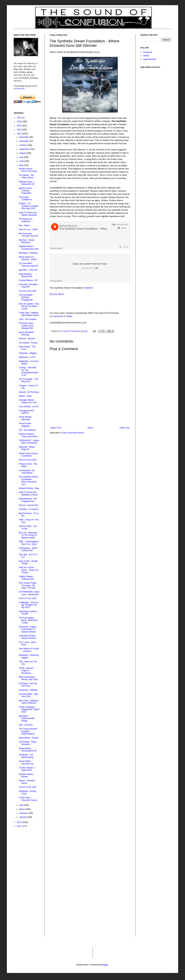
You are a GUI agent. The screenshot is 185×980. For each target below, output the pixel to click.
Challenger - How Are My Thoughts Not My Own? (29, 605)
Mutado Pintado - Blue (29, 488)
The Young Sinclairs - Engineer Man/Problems (29, 731)
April (22, 805)
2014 (20, 130)
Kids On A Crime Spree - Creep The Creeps (29, 570)
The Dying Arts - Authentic (26, 220)
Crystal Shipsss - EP (28, 280)
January (23, 817)
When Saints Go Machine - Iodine (28, 258)
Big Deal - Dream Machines (27, 241)
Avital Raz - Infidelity (28, 690)
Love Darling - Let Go (29, 407)
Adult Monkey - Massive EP (26, 275)
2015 (20, 126)
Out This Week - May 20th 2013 (28, 695)
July (21, 157)
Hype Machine (150, 59)
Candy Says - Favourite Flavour (28, 799)
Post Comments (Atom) (73, 433)
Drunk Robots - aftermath (26, 418)
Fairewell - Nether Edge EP (27, 448)
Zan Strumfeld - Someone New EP (29, 265)
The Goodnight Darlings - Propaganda (26, 297)
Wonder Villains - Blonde (27, 775)
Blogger (105, 965)
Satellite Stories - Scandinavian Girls (29, 248)
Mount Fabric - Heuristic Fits (26, 762)
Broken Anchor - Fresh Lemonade (28, 170)
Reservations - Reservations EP (28, 750)
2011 (20, 826)
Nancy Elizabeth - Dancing (27, 333)
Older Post (124, 428)
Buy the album (57, 294)
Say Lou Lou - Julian (28, 229)
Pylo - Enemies (26, 725)
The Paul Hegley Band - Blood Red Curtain (28, 620)
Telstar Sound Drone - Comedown (29, 455)
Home (90, 428)
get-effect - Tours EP (28, 270)
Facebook (58, 316)
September (25, 149)
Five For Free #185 (28, 291)
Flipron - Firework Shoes (27, 782)
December (24, 137)
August (23, 153)
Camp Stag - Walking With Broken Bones (29, 314)
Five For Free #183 (28, 598)
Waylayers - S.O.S (27, 357)
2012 (20, 822)
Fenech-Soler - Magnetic (26, 425)
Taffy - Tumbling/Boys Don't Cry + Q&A (29, 543)
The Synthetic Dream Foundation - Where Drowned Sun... (29, 480)
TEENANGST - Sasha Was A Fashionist (29, 442)
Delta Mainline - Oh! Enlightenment (28, 500)
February (24, 813)
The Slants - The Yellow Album (26, 176)
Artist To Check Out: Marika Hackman (28, 214)
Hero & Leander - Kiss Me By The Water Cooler (29, 306)
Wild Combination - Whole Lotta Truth (28, 678)
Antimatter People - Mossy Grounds (28, 637)
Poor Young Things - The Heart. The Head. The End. (28, 585)
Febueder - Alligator (28, 353)
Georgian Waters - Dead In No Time (28, 401)
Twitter (69, 316)
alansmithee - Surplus (29, 738)
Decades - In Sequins (29, 509)
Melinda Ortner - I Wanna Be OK (27, 183)
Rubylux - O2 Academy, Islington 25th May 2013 (29, 206)
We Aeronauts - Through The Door (29, 235)
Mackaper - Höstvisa (28, 253)
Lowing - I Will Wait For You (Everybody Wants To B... (29, 371)
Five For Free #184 (28, 460)
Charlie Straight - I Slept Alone (27, 769)
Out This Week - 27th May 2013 (29, 380)
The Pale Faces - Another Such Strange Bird (27, 326)
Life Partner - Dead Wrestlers (27, 743)
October (23, 145)
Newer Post (56, 428)
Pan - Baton (24, 225)
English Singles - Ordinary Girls (26, 578)
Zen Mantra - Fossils (28, 343)
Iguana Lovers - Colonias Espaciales (26, 191)
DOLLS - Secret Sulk (28, 505)
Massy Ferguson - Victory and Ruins (28, 435)
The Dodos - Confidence (25, 198)
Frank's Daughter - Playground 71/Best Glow (29, 710)
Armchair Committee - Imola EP (29, 286)
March (23, 809)
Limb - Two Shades (28, 319)
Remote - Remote (27, 339)
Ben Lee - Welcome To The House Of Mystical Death (28, 535)
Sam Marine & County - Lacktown (29, 650)
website (89, 288)
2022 (20, 118)
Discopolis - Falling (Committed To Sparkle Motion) (27, 629)
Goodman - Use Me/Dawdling (26, 756)
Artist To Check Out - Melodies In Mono (28, 493)
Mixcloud (20, 88)
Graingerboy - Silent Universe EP (28, 549)
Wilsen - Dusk (25, 396)
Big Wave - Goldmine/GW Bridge (27, 718)
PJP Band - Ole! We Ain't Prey (28, 685)
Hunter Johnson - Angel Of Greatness (27, 671)
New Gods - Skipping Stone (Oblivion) (29, 702)
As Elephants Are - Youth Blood (27, 472)
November (24, 141)
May (22, 165)
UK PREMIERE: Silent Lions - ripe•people (29, 593)
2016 (20, 122)
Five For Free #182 (28, 787)
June (22, 161)
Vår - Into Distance (27, 430)
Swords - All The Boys (29, 392)
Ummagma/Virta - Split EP (27, 412)
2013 (20, 134)
